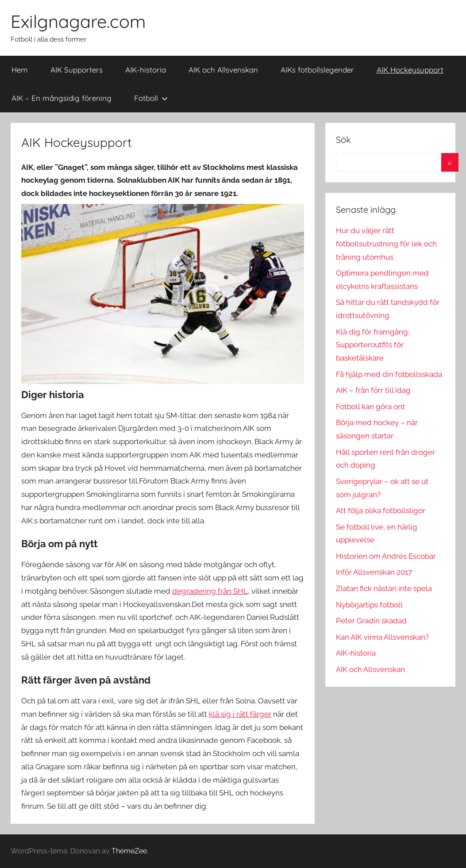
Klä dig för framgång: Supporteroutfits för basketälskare (373, 345)
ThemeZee (129, 851)
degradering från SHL (210, 591)
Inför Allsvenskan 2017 (374, 572)
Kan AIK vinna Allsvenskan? (382, 637)
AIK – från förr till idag (373, 390)
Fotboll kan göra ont (370, 407)
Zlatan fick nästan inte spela (384, 588)
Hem (20, 70)
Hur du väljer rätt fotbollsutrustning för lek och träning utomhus (386, 244)
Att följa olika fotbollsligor (381, 511)
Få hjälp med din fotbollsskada (389, 374)
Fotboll (151, 98)
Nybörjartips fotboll (369, 605)
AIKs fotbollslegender (317, 70)
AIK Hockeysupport (410, 70)
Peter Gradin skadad (371, 621)
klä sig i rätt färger (240, 714)
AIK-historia (146, 70)
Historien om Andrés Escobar (386, 556)
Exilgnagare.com (78, 21)
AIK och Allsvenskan (223, 70)
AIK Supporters (77, 70)
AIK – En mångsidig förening (62, 98)
